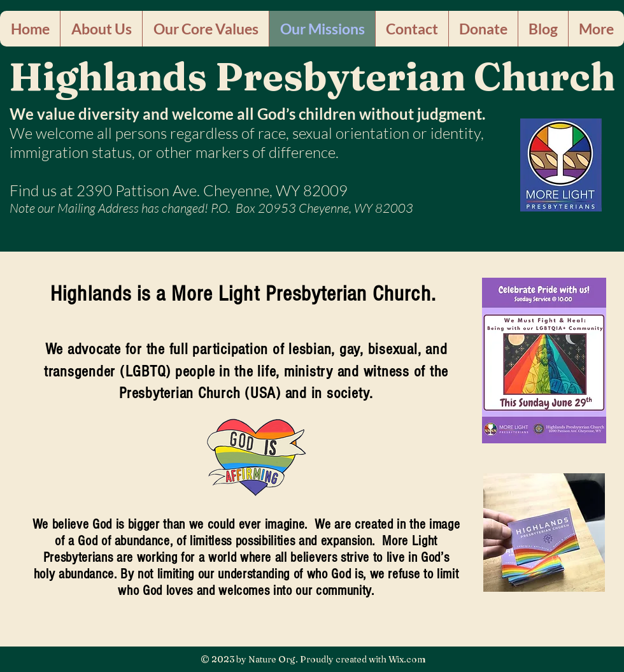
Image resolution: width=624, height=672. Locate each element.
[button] (101, 29)
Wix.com (407, 659)
